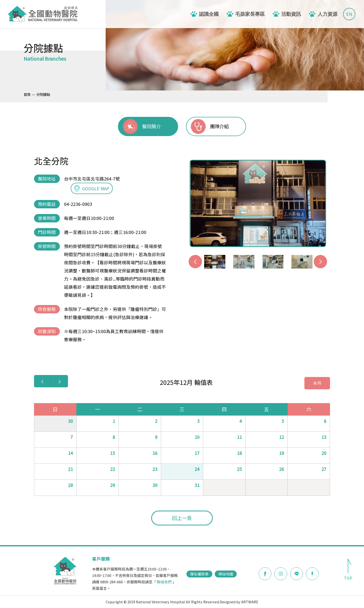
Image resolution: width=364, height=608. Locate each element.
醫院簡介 (151, 126)
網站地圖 (226, 574)
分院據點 (43, 94)
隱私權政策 (199, 574)
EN (349, 14)
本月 (317, 383)
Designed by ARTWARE (239, 602)
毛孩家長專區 (250, 14)
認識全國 (209, 14)
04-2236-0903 (78, 204)
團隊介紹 (219, 126)
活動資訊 (291, 14)
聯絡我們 (164, 582)
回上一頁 (182, 518)
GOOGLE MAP (92, 188)
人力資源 (328, 14)
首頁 (27, 94)
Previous (195, 262)
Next (320, 262)
